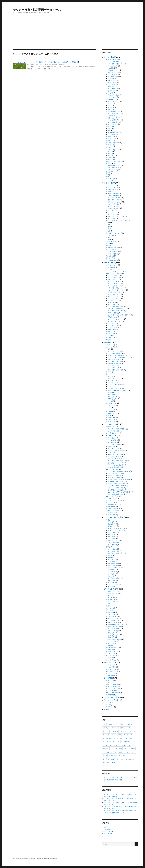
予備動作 (109, 246)
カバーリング (110, 650)
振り (128, 752)
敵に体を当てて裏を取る (115, 477)
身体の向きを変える (114, 95)
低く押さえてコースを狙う (116, 319)
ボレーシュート (111, 334)
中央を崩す (111, 576)
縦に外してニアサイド (114, 294)
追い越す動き (112, 570)
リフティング (110, 707)
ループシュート (111, 338)
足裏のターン (112, 99)
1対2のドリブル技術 (112, 124)
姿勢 (109, 349)
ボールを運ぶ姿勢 (113, 76)
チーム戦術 (108, 678)
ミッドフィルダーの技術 (114, 517)
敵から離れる (110, 256)
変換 (121, 749)
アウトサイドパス (111, 414)
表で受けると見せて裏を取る (116, 482)
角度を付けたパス (111, 403)
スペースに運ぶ (112, 74)
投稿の (107, 829)
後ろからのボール (111, 250)
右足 (116, 749)
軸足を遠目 (106, 763)
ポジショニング (111, 665)
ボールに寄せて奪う (114, 635)
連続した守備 (112, 534)
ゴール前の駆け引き (112, 504)
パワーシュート (112, 327)
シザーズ (110, 153)
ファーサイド (130, 738)
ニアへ (110, 386)
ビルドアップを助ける (114, 584)
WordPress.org (109, 833)
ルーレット (111, 126)
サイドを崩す (112, 574)
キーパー (106, 731)
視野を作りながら (113, 72)
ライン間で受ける (111, 498)
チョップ (110, 110)
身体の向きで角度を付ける (116, 370)
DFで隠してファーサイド (115, 292)
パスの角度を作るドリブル (116, 64)
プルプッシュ (112, 155)
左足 (115, 752)
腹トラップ (109, 258)
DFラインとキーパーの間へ (116, 384)
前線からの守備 (111, 507)
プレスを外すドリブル (113, 143)
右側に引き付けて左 (114, 208)
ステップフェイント (114, 149)
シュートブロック (111, 660)
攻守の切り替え (112, 526)
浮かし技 (109, 703)
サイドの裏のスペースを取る (116, 473)
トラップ (130, 735)
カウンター (109, 682)
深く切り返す (113, 756)
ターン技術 (109, 93)
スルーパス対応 (111, 656)
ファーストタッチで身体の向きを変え (65, 67)
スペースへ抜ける (111, 241)
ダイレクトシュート (112, 265)
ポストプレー (110, 502)
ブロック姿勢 (112, 85)
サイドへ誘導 (112, 602)
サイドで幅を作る (111, 438)
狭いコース (122, 756)
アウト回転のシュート (113, 433)
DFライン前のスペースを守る (116, 528)
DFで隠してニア (113, 317)
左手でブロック (108, 752)
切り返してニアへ (113, 397)
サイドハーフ (124, 731)
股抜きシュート (112, 305)
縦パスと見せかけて (114, 368)
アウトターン (129, 724)
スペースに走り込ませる (115, 364)
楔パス (108, 374)
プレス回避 (111, 582)
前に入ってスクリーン (114, 457)
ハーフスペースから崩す (113, 687)
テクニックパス (111, 409)
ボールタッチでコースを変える (117, 114)
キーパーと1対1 (111, 302)
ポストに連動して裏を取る (116, 494)
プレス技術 (109, 610)
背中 (109, 225)
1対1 (104, 724)
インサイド (111, 108)
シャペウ (109, 180)
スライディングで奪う (114, 629)
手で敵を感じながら (112, 260)
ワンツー (109, 416)
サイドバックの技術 (112, 641)
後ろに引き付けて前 (114, 194)
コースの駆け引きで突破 (56, 65)
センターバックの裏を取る (116, 488)
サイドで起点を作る (112, 440)
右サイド (106, 749)
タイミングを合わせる (114, 359)
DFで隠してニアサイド (115, 300)
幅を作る (110, 555)
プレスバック (112, 539)
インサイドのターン (114, 101)
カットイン (109, 103)
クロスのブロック (111, 591)
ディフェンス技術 (111, 589)
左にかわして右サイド (114, 286)
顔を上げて (111, 235)
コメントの (109, 831)
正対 (109, 604)
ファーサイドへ (112, 380)
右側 (111, 749)
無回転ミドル (112, 329)
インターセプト (111, 614)
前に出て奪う (112, 522)
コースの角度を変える (33, 65)
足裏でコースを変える (114, 116)
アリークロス (112, 382)
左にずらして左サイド (114, 296)
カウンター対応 (111, 608)
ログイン (106, 827)
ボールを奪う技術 (111, 616)
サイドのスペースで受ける (114, 500)
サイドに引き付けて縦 (114, 122)
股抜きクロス (112, 395)
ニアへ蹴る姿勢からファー (116, 307)
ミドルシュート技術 (112, 313)
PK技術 (108, 340)
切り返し (109, 164)
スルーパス (106, 735)
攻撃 (107, 547)
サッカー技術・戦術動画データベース (37, 10)
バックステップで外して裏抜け (117, 486)
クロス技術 (109, 376)
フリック (109, 407)
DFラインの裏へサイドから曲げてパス (119, 357)
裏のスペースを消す (112, 647)
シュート (132, 731)
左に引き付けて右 (113, 206)
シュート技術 (109, 263)
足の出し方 (111, 637)
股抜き (110, 128)
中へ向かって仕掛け (120, 745)
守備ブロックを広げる (113, 684)
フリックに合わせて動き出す (116, 465)
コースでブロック (113, 89)
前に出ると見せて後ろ (114, 467)
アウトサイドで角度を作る (116, 362)
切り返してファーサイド (115, 378)
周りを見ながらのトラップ (114, 233)
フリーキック (107, 742)
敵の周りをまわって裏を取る (116, 490)
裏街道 (108, 174)
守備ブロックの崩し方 (114, 578)
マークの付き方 (111, 598)
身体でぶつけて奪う (114, 618)
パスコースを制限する (114, 543)
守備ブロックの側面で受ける (116, 553)
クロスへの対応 (111, 675)
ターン (113, 735)
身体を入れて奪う (113, 631)
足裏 (109, 130)
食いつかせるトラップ (113, 187)
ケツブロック (112, 219)
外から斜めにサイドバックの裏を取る (119, 471)
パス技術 (107, 342)
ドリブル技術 (44, 65)
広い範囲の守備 (112, 524)
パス (114, 738)
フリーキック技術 (111, 424)
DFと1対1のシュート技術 (114, 273)
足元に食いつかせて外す (115, 202)
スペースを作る (111, 178)
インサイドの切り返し (114, 166)
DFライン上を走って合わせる (116, 450)
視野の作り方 (112, 557)
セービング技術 (111, 667)
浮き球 (108, 243)
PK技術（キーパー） (112, 671)
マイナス (110, 393)
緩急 (107, 176)
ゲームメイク (112, 559)
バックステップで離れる (115, 444)
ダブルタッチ (112, 135)
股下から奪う (112, 633)
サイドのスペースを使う (113, 689)
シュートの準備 (111, 267)
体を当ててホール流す (114, 200)
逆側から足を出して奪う (115, 627)
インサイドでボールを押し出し (41, 69)
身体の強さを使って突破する (115, 162)
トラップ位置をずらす (113, 252)
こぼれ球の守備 (112, 545)
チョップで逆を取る (114, 204)
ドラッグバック (112, 170)
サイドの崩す (110, 691)
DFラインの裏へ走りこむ (115, 568)
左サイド (126, 749)
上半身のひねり (108, 745)
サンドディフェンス (114, 541)
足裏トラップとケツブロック (116, 216)
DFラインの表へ (113, 399)
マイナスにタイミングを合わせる (117, 461)
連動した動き (112, 580)
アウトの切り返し (113, 168)
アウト (110, 105)
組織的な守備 (110, 695)
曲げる (134, 752)
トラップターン (111, 185)
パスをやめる (110, 411)
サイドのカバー (112, 532)
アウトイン (110, 724)
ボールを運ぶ (110, 68)
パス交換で (111, 78)
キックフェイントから (114, 351)
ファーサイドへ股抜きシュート (117, 290)
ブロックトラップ (111, 214)
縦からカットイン (113, 118)
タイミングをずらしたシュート (115, 271)
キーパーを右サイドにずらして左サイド (119, 315)
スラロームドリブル (112, 66)
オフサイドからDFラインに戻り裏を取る (120, 492)
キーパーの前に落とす (114, 431)
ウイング (128, 728)
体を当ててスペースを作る (116, 455)
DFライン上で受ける (112, 496)
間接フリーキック (111, 427)
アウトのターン (112, 97)
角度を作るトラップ (112, 189)
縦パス (108, 372)
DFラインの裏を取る (112, 469)
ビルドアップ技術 (111, 643)
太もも (108, 239)
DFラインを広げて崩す (113, 693)
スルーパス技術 (111, 347)
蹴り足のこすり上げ (109, 759)
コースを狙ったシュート (113, 269)
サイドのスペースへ (114, 366)
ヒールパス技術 (111, 418)
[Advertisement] (73, 35)
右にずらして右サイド (114, 298)
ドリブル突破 (107, 738)
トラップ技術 (109, 183)
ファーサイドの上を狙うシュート (117, 309)
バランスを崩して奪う (114, 620)
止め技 (108, 705)
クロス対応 (109, 645)
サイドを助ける (112, 549)
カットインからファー (114, 278)
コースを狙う (112, 323)
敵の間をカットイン (114, 132)
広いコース (122, 752)
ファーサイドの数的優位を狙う (117, 429)
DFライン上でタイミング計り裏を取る (119, 480)
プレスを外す (80, 67)
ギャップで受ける (113, 566)
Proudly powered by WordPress (47, 859)
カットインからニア (114, 275)
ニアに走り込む (112, 453)
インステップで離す (117, 728)
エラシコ (110, 151)
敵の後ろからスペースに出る (116, 463)
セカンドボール (111, 513)
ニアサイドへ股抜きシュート (116, 288)
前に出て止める (111, 673)
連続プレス (109, 606)
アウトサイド (112, 210)
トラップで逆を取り (32, 67)
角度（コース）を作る (113, 60)
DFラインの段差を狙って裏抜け (117, 484)
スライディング (111, 654)
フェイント (109, 147)
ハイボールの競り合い (113, 509)
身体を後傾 (120, 759)
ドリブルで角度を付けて (115, 353)
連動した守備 (112, 537)
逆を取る (109, 192)
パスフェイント (111, 345)
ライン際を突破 (111, 145)
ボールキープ (110, 157)
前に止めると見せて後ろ (115, 198)
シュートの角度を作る (114, 62)
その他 (107, 709)
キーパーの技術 (110, 662)
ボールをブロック (113, 623)
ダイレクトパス (111, 405)
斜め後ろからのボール (113, 248)
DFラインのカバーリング (115, 530)
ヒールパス (121, 738)
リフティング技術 (111, 700)
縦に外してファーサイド (115, 282)
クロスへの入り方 (111, 442)
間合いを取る (110, 600)
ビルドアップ (110, 680)
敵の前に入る (112, 91)
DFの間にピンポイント (115, 389)
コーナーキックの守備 (113, 593)
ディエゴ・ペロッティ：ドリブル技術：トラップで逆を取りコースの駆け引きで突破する (46, 62)
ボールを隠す (112, 81)
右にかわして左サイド (114, 284)
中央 (129, 745)
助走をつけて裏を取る (114, 475)
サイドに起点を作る (114, 551)
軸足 (109, 231)
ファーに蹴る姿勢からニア (116, 311)
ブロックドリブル (111, 83)
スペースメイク (111, 515)
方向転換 (109, 596)
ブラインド (116, 742)
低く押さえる (112, 336)
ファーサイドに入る (114, 448)
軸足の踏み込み (130, 759)
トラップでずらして (114, 280)
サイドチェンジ (111, 422)
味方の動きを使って (114, 70)
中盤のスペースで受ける (113, 511)
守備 (107, 520)
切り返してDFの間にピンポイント (118, 391)
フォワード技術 (110, 435)
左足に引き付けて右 (114, 196)
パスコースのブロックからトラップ (118, 221)
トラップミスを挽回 (112, 254)
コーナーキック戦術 (112, 697)
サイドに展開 (110, 401)
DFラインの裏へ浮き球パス (116, 355)
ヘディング (109, 332)
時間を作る (109, 141)
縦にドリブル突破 (111, 139)
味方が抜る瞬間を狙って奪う (116, 625)
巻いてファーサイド (114, 325)
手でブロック (112, 87)
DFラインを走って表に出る (116, 459)
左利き (133, 749)
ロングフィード (111, 420)
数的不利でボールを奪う (115, 639)
